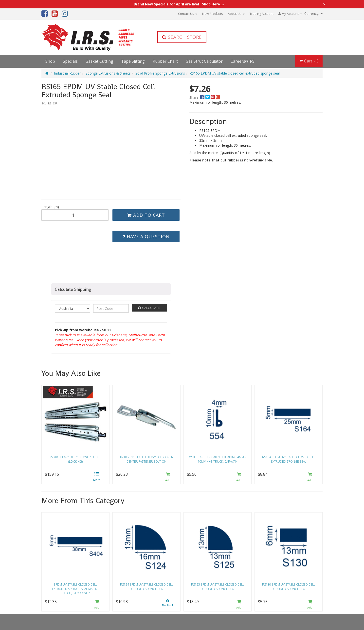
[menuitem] (203, 97)
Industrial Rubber (67, 73)
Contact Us (188, 14)
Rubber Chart (165, 61)
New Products (213, 14)
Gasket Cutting (99, 61)
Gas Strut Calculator (204, 61)
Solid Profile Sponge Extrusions (160, 73)
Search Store (182, 37)
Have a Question (146, 236)
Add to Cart (146, 215)
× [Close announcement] (324, 4)
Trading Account (262, 14)
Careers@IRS (243, 61)
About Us (236, 14)
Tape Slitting (133, 61)
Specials (70, 61)
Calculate (149, 308)
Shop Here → (213, 4)
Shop (50, 61)
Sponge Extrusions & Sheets (108, 73)
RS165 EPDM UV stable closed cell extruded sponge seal (235, 73)
